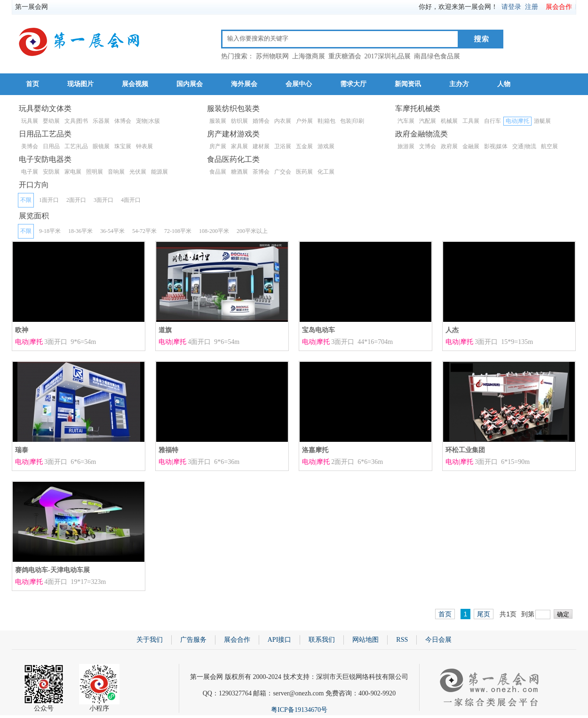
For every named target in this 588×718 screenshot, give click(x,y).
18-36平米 (80, 231)
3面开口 (103, 200)
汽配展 (428, 121)
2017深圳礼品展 (388, 56)
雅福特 (168, 450)
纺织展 (239, 121)
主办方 (459, 84)
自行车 (493, 121)
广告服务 (193, 640)
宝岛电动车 (318, 330)
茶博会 (261, 172)
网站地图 (366, 640)
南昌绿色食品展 (437, 56)
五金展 (304, 146)
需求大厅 (353, 84)
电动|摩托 (517, 121)
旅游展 (406, 146)
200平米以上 (252, 231)
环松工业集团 (465, 450)
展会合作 (559, 7)
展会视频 (135, 84)
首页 (32, 84)
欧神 (22, 330)
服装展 (218, 121)
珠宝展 (123, 146)
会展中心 (299, 84)
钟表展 (144, 146)
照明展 (95, 172)
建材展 (261, 146)
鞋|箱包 (326, 121)
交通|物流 (524, 146)
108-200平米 (214, 231)
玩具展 (30, 121)
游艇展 (542, 121)
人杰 (452, 330)
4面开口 (131, 200)
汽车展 (406, 121)
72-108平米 (178, 231)
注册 (532, 7)
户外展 (304, 121)
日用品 (51, 146)
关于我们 (150, 640)
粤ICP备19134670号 (299, 710)
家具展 (239, 146)
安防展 (51, 172)
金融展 (471, 146)
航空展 (549, 146)
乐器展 (101, 121)
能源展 (159, 172)
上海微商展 (309, 56)
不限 (26, 200)
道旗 (165, 330)
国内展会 (190, 84)
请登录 (511, 7)
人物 (504, 84)
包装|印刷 (352, 121)
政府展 (449, 146)
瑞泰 (22, 450)
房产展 (218, 146)
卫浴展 (283, 146)
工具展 (471, 121)
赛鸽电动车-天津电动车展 (52, 570)
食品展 (218, 172)
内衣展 (283, 121)
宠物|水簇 (148, 121)
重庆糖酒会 (345, 56)
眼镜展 (101, 146)
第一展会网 (32, 7)
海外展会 (244, 84)
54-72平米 (144, 231)
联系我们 (322, 640)
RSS (402, 640)
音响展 (116, 172)
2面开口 (76, 200)
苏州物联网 (272, 56)
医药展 (304, 172)
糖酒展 (239, 172)
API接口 (280, 640)
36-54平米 (112, 231)
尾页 (484, 614)
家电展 (73, 172)
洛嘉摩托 (315, 450)
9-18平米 (50, 231)
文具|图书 (76, 121)
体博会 (123, 121)
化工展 (326, 172)
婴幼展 (51, 121)
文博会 (428, 146)
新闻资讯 (408, 84)
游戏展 (326, 146)
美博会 (30, 146)
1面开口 (49, 200)
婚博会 (261, 121)
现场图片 (80, 84)
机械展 (449, 121)
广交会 (283, 172)
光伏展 (138, 172)
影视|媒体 (496, 146)
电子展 (30, 172)
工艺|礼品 (76, 146)
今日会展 (438, 640)
